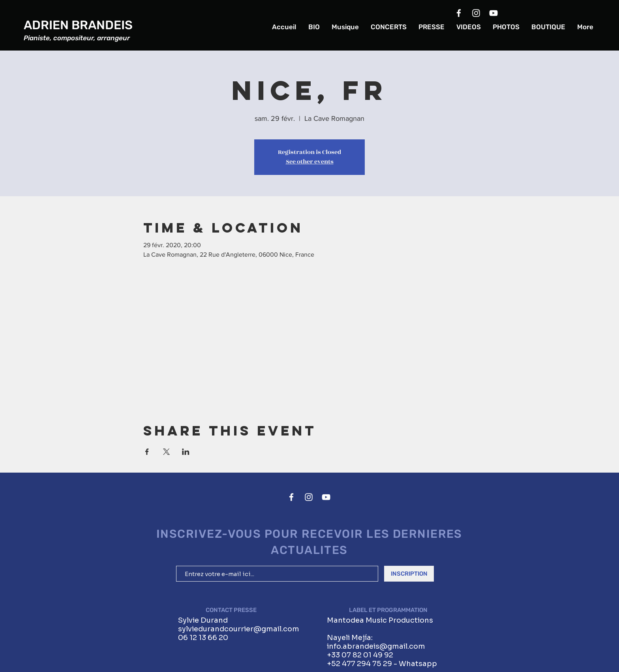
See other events (310, 162)
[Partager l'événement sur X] (166, 452)
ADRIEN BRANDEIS (78, 25)
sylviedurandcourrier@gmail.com (239, 629)
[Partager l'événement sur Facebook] (147, 452)
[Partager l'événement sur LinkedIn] (186, 452)
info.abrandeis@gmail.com (376, 646)
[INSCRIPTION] (409, 574)
